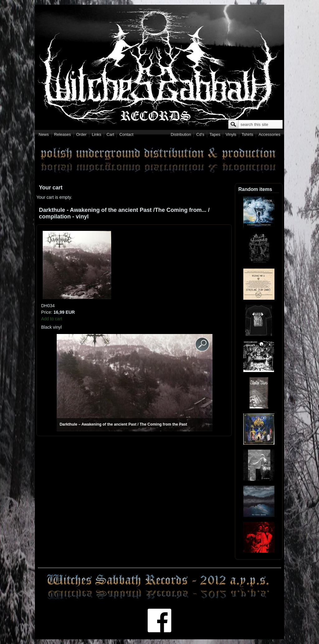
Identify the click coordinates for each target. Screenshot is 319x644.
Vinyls (231, 134)
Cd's (200, 134)
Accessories (269, 134)
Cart (110, 134)
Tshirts (247, 134)
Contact (126, 134)
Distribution (181, 134)
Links (97, 134)
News (44, 134)
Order (81, 134)
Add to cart (52, 319)
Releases (62, 134)
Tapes (215, 134)
